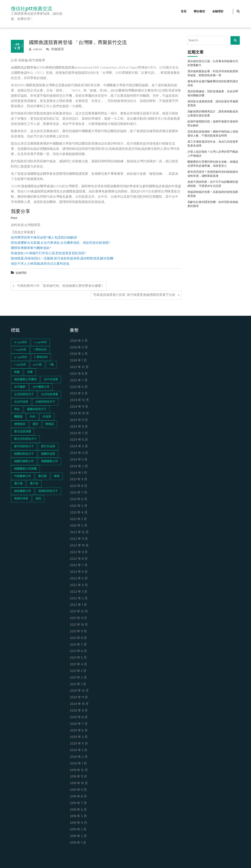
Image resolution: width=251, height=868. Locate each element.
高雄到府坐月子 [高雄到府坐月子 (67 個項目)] (48, 491)
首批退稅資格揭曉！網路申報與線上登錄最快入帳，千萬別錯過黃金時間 (213, 134)
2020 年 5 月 (79, 737)
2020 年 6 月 (79, 731)
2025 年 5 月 (79, 394)
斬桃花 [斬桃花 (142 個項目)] (50, 424)
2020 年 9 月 (79, 711)
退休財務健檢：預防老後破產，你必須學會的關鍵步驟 (213, 94)
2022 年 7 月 (79, 565)
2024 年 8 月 (79, 427)
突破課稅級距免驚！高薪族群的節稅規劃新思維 (213, 194)
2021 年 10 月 (79, 625)
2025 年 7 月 (79, 381)
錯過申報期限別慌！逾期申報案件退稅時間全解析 (213, 124)
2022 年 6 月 (79, 572)
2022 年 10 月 (79, 546)
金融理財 (218, 12)
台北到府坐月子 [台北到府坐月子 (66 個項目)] (24, 394)
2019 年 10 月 (79, 783)
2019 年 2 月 (78, 836)
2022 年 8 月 (79, 559)
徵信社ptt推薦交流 (31, 9)
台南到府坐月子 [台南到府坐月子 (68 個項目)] (45, 402)
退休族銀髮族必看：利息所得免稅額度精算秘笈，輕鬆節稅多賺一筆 (213, 74)
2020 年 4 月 (79, 744)
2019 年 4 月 (78, 823)
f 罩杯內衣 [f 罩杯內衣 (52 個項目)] (40, 350)
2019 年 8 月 (78, 797)
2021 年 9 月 (78, 632)
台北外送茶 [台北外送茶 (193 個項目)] (21, 402)
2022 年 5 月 (79, 579)
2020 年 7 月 (79, 724)
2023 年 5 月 (79, 506)
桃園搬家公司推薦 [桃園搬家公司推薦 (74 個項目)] (25, 469)
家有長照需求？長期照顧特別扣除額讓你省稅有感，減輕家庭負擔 (213, 174)
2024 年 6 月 (79, 440)
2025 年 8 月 (79, 374)
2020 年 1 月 (78, 764)
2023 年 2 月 (79, 526)
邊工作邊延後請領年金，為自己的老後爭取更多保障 (213, 144)
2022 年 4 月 (79, 585)
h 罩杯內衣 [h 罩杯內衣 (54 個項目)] (41, 357)
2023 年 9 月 (79, 480)
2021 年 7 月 (78, 645)
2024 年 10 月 (79, 414)
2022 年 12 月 (79, 532)
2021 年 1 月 (78, 684)
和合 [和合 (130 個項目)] (17, 409)
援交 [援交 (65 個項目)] (35, 424)
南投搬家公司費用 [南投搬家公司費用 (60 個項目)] (25, 380)
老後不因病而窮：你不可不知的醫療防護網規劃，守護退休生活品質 (213, 184)
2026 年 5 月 (79, 341)
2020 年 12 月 (79, 691)
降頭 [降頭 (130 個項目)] (57, 476)
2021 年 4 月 (78, 665)
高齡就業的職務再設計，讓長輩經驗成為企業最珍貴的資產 (213, 114)
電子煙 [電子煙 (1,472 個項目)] (18, 484)
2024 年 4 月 (79, 453)
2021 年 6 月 (78, 651)
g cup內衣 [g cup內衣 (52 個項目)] (21, 357)
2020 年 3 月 (79, 750)
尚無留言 (55, 50)
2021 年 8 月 (78, 638)
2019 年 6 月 (78, 810)
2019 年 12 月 (79, 770)
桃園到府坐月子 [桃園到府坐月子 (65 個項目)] (24, 454)
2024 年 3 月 (79, 460)
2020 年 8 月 (79, 717)
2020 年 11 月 (79, 698)
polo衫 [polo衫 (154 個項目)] (38, 365)
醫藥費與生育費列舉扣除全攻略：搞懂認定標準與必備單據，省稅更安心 (213, 164)
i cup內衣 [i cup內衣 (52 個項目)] (20, 365)
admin (36, 50)
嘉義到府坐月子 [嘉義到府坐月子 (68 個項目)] (37, 409)
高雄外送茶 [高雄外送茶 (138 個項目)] (21, 499)
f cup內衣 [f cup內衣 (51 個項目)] (20, 350)
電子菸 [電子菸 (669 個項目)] (34, 484)
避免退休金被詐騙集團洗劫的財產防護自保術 (213, 84)
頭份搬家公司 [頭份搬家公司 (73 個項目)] (23, 491)
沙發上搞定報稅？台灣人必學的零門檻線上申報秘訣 (213, 154)
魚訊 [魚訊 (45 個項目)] (38, 499)
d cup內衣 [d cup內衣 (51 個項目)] (21, 342)
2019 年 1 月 (78, 843)
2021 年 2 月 (78, 678)
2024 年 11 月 (79, 407)
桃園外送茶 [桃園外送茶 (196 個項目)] (48, 454)
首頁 (184, 12)
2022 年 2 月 (79, 599)
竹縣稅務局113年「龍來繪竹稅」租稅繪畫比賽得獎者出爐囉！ (61, 286)
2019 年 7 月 (78, 803)
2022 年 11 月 (79, 539)
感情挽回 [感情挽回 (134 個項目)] (20, 424)
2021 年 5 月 (78, 658)
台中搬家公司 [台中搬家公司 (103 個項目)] (41, 387)
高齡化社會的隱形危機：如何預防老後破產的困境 (213, 204)
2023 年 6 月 (79, 499)
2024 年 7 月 (79, 433)
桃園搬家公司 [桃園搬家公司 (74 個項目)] (49, 461)
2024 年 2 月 (79, 466)
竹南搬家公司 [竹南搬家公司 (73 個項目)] (23, 476)
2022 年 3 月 (79, 592)
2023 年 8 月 (79, 486)
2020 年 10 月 (79, 704)
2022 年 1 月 (78, 605)
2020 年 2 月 (79, 757)
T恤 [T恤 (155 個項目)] (51, 365)
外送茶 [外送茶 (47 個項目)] (47, 417)
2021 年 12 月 (79, 612)
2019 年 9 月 (78, 790)
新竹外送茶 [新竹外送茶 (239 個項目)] (48, 447)
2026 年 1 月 (78, 361)
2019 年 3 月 (78, 830)
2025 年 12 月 (79, 367)
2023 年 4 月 (79, 513)
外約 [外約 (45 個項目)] (33, 417)
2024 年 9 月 (79, 420)
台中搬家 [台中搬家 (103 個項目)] (20, 387)
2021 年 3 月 (78, 671)
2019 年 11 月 (78, 777)
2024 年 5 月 (79, 447)
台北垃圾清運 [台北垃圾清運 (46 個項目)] (49, 394)
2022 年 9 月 (79, 552)
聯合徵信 (199, 12)
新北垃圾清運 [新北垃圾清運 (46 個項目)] (23, 432)
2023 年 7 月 (79, 493)
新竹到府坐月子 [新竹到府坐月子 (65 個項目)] (24, 447)
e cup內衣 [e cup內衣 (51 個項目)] (40, 342)
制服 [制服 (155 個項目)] (17, 372)
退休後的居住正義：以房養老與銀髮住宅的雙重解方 (213, 64)
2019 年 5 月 (78, 816)
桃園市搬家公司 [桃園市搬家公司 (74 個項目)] (24, 461)
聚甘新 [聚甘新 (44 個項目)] (42, 476)
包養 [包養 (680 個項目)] (30, 372)
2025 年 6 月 (79, 387)
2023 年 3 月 (78, 519)
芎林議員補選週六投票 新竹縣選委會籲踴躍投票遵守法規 (134, 295)
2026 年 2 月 (79, 354)
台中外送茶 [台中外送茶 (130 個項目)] (51, 380)
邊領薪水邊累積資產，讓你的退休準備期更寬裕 (213, 104)
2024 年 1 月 (78, 473)
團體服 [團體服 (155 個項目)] (18, 417)
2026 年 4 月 (79, 348)
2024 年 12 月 (79, 400)
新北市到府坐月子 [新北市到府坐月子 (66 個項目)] (25, 439)
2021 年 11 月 (78, 618)
